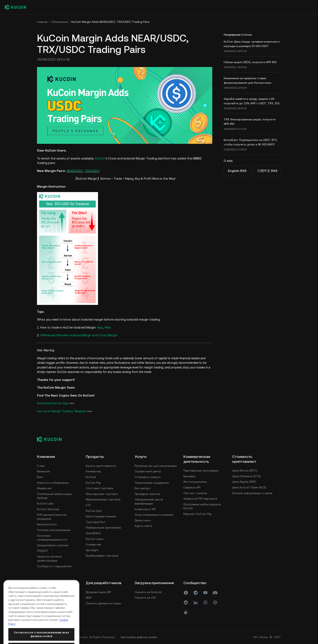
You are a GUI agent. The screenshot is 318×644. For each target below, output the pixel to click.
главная (42, 22)
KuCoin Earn (94, 511)
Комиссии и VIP (145, 509)
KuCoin (100, 158)
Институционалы (195, 482)
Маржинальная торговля (103, 499)
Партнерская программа (201, 470)
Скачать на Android (148, 592)
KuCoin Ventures (48, 509)
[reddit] (186, 602)
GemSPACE (93, 533)
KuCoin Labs (45, 503)
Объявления (59, 22)
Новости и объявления (53, 483)
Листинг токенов (195, 493)
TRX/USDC (92, 171)
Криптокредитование (101, 516)
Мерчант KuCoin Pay (198, 514)
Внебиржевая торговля (102, 556)
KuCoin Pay (93, 483)
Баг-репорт (143, 488)
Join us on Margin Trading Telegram (62, 411)
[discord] (215, 593)
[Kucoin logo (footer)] (52, 439)
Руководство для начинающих (156, 466)
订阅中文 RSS (267, 171)
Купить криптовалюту (101, 466)
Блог (40, 477)
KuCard (91, 477)
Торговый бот (96, 522)
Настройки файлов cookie (139, 637)
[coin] (186, 612)
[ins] (205, 602)
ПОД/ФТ (43, 551)
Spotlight (92, 550)
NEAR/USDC (75, 171)
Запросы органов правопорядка (49, 558)
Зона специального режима (154, 515)
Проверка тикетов (147, 494)
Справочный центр (148, 471)
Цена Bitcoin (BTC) (245, 470)
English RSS (237, 171)
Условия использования (54, 530)
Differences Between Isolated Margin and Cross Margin (79, 335)
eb (109, 327)
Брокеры (189, 476)
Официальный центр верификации (149, 501)
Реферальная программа (103, 528)
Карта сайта (143, 526)
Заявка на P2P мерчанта (200, 499)
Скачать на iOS (145, 598)
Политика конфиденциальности (52, 538)
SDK (89, 598)
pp (101, 327)
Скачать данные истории (103, 603)
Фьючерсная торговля (102, 494)
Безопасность (47, 524)
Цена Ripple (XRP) (244, 482)
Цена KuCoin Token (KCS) (249, 487)
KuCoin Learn (95, 539)
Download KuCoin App (53, 403)
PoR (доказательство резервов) (52, 517)
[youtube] (205, 593)
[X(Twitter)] (186, 593)
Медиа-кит (45, 488)
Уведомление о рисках (53, 545)
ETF (88, 505)
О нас (41, 466)
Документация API (98, 592)
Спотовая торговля (100, 488)
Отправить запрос (148, 477)
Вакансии (44, 471)
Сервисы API (192, 487)
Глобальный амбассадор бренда (54, 496)
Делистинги (143, 520)
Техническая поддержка (152, 483)
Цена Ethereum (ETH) (247, 476)
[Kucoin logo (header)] (15, 7)
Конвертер (93, 471)
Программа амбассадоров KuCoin (202, 506)
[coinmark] (215, 602)
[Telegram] (196, 593)
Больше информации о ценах (252, 493)
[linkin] (196, 602)
